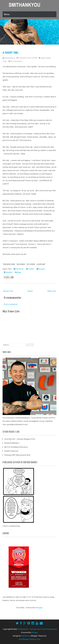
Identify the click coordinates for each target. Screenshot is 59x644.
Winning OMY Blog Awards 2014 (17, 455)
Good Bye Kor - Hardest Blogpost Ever (20, 439)
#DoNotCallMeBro (12, 443)
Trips (5, 61)
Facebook (19, 269)
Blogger (39, 608)
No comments (16, 61)
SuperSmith (46, 58)
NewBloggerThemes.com (30, 639)
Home (30, 291)
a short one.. (11, 53)
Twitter (30, 269)
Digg (18, 272)
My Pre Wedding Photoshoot (16, 447)
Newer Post (8, 291)
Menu (7, 14)
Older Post (52, 291)
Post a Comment (11, 304)
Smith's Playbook (11, 451)
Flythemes (26, 636)
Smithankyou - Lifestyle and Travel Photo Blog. (36, 629)
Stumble (8, 272)
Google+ (41, 269)
